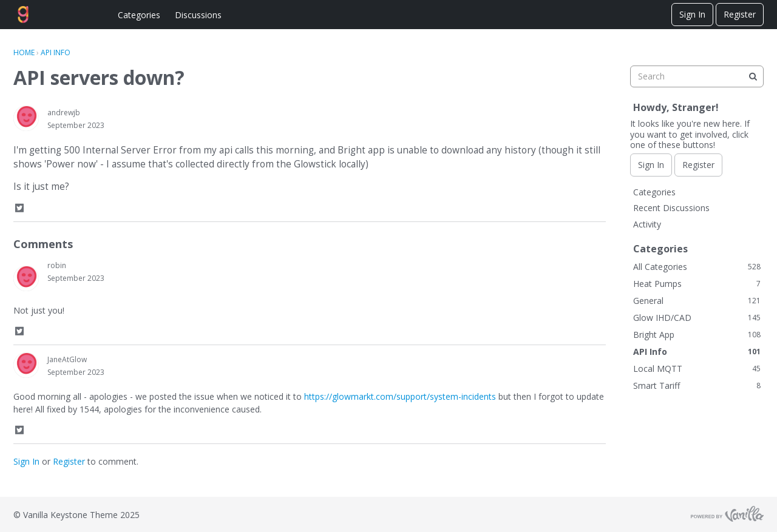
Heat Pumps (697, 284)
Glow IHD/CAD (697, 318)
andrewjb (64, 113)
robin (57, 265)
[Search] (753, 76)
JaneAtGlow (67, 359)
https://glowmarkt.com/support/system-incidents (400, 396)
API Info (697, 352)
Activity (647, 224)
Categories (139, 15)
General (697, 301)
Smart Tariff (697, 386)
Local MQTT (697, 369)
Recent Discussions (671, 208)
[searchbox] (697, 76)
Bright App (697, 335)
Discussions (198, 15)
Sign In (692, 14)
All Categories (697, 267)
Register (740, 14)
